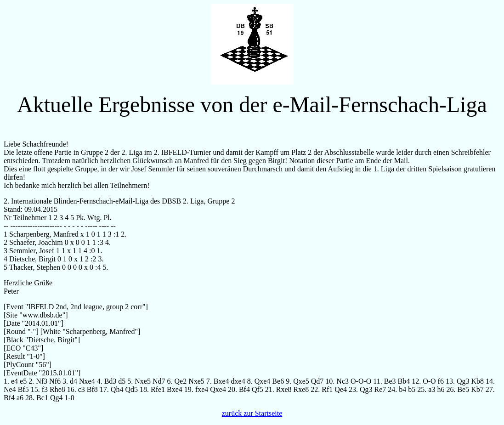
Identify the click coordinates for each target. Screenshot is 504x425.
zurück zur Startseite (252, 413)
